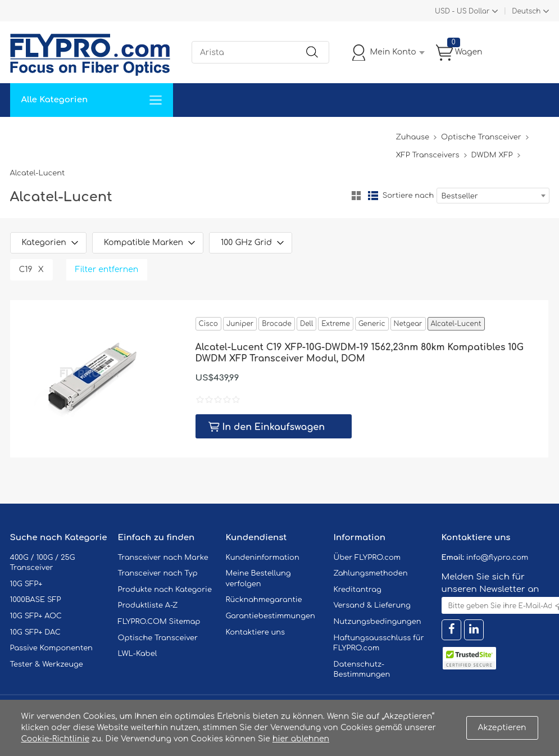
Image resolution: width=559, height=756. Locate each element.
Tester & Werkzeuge (47, 664)
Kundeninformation (263, 558)
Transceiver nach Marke (163, 558)
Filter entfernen (107, 270)
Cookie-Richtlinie (56, 739)
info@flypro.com (497, 558)
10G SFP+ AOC (36, 616)
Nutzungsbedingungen (378, 622)
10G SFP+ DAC (35, 632)
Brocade (277, 324)
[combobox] (493, 196)
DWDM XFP (492, 155)
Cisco (208, 324)
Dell (306, 324)
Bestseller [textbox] (460, 196)
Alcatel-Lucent (456, 324)
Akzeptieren (502, 728)
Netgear (408, 324)
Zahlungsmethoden (371, 573)
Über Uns (337, 133)
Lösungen (87, 133)
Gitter (356, 196)
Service (136, 133)
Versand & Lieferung (372, 605)
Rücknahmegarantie (264, 600)
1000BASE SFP (36, 600)
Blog (380, 133)
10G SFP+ (26, 584)
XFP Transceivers (427, 155)
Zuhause (35, 133)
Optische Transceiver (481, 137)
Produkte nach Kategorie (165, 590)
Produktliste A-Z (148, 605)
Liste (373, 196)
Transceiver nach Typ (158, 573)
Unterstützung (195, 133)
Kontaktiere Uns (271, 133)
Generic (372, 324)
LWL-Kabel (138, 654)
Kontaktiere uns (256, 632)
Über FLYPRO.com (367, 558)
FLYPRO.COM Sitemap (159, 622)
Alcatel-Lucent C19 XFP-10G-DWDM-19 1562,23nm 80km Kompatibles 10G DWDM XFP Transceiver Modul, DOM (360, 353)
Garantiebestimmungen (271, 616)
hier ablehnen (301, 739)
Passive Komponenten (51, 648)
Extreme (335, 324)
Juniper (240, 324)
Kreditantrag (358, 590)
